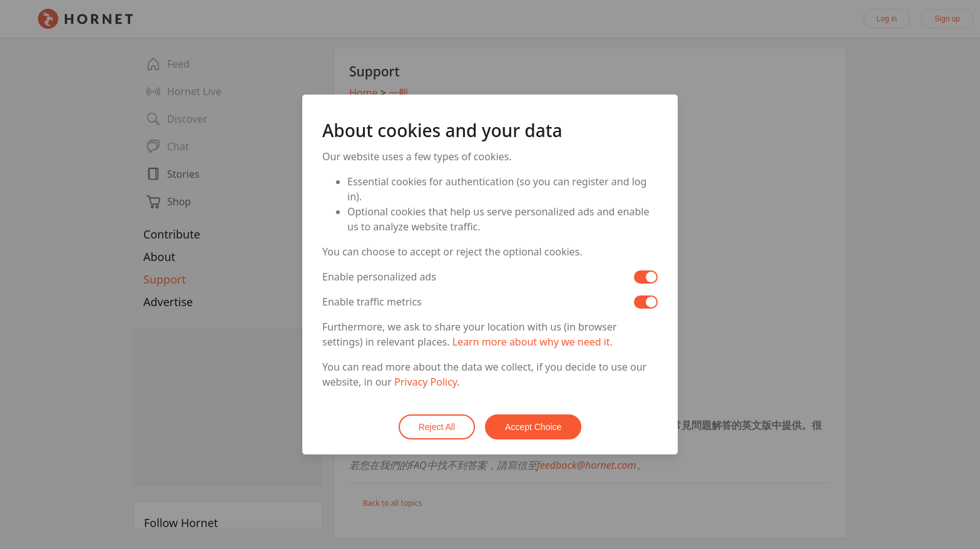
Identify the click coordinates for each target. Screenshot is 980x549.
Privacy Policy (426, 382)
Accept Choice (533, 427)
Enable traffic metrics (372, 302)
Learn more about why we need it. (533, 342)
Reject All (437, 427)
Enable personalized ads (379, 277)
